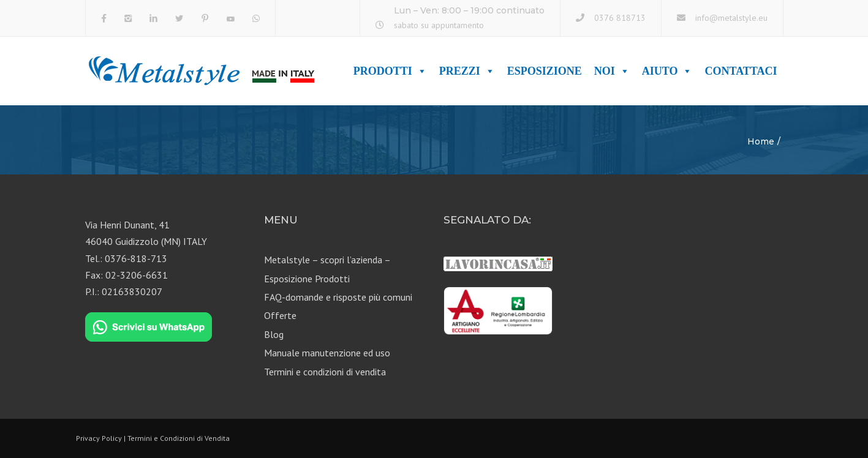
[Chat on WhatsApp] (149, 328)
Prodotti (390, 71)
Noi (612, 71)
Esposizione (545, 71)
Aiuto (667, 71)
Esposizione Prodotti (307, 279)
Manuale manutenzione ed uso (327, 353)
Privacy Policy (99, 438)
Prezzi (467, 71)
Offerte (280, 315)
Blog (274, 334)
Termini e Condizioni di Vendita (179, 438)
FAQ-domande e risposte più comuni (338, 297)
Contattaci (741, 71)
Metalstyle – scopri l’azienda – (327, 260)
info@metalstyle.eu (731, 18)
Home (761, 141)
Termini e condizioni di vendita (325, 372)
